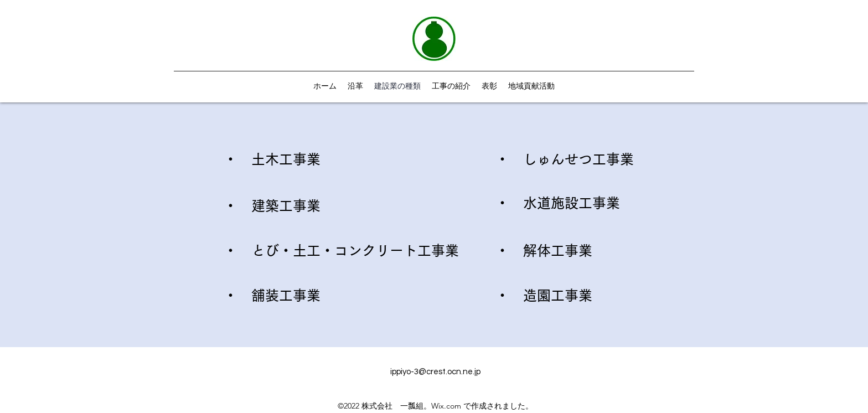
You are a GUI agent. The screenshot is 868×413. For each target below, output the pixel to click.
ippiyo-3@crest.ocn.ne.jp (435, 372)
